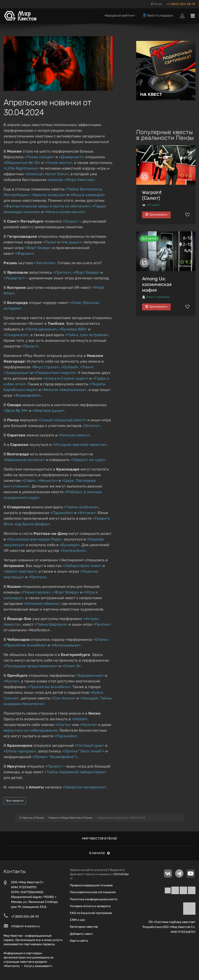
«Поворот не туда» (88, 460)
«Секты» (63, 725)
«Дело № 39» (16, 411)
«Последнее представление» (31, 666)
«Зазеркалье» (17, 373)
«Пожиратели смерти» (55, 373)
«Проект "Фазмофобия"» (55, 757)
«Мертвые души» (48, 411)
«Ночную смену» (74, 435)
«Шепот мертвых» (20, 571)
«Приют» (30, 346)
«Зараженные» (90, 675)
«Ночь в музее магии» (65, 212)
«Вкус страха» (45, 367)
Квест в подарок (158, 15)
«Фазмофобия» (27, 395)
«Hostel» (80, 719)
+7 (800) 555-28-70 (181, 4)
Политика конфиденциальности (94, 899)
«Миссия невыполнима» (64, 390)
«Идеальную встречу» (24, 460)
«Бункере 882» (73, 329)
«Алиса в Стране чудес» (66, 378)
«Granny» (91, 426)
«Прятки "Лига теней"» (83, 751)
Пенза (157, 4)
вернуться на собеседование (30, 730)
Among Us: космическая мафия (157, 284)
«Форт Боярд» (38, 248)
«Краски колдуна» (48, 195)
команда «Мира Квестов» (71, 180)
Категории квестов (84, 927)
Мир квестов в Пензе (100, 838)
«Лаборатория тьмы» (82, 566)
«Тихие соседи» (40, 157)
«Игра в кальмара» (87, 195)
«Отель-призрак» (20, 751)
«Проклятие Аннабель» (25, 645)
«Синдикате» (16, 335)
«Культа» (89, 725)
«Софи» (29, 481)
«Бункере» (70, 545)
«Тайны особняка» (81, 507)
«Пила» (50, 242)
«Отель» (101, 639)
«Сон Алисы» (64, 698)
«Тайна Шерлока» (51, 624)
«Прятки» (62, 272)
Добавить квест (81, 934)
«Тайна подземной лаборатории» (75, 772)
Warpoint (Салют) (152, 195)
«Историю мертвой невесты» (80, 445)
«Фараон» (24, 253)
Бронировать (156, 215)
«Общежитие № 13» (22, 163)
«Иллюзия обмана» (42, 604)
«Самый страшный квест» (62, 420)
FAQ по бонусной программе (91, 913)
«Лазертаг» (14, 278)
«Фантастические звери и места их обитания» (47, 206)
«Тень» (87, 367)
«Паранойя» (62, 513)
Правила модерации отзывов (91, 885)
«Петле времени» (41, 329)
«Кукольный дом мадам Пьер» (34, 539)
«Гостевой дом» (89, 745)
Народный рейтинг (120, 15)
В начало (99, 853)
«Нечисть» (48, 481)
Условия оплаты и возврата (90, 906)
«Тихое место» (58, 163)
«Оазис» (70, 221)
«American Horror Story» (47, 174)
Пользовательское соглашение (93, 892)
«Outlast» (70, 367)
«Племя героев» (36, 592)
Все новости (15, 801)
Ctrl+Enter (121, 874)
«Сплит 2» (71, 666)
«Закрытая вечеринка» (84, 787)
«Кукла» (11, 681)
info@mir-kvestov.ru (25, 926)
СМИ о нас (77, 920)
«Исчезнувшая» (66, 645)
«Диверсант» (71, 157)
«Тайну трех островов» (87, 335)
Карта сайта (79, 941)
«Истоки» (87, 513)
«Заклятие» (45, 263)
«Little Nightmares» (21, 168)
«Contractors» (73, 551)
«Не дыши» (71, 242)
